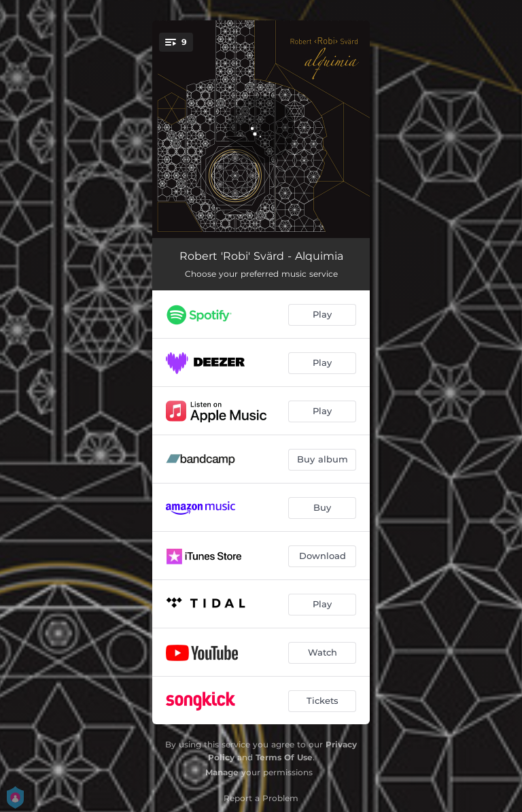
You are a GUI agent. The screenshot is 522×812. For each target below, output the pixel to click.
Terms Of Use (284, 757)
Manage (222, 772)
